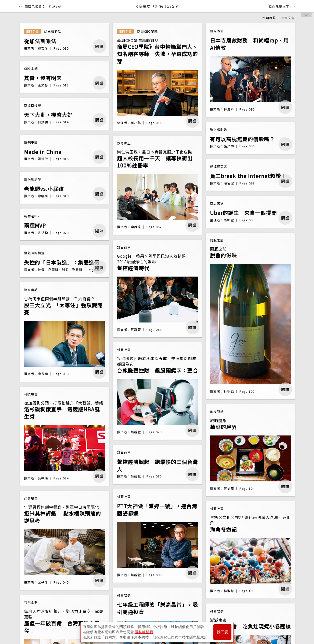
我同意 (222, 632)
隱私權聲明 (144, 632)
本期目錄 (269, 18)
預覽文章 (288, 18)
